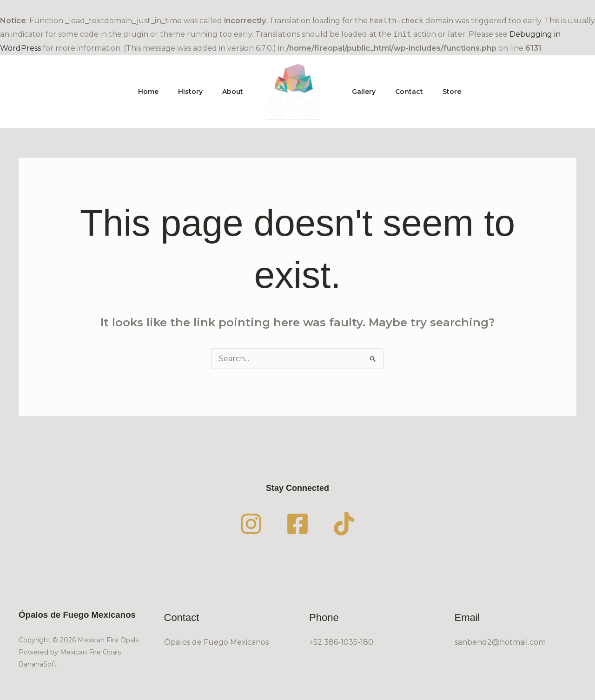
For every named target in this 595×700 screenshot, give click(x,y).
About (231, 92)
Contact (413, 92)
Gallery (365, 92)
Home (141, 92)
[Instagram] (251, 524)
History (186, 92)
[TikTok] (344, 524)
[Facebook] (297, 524)
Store (459, 92)
